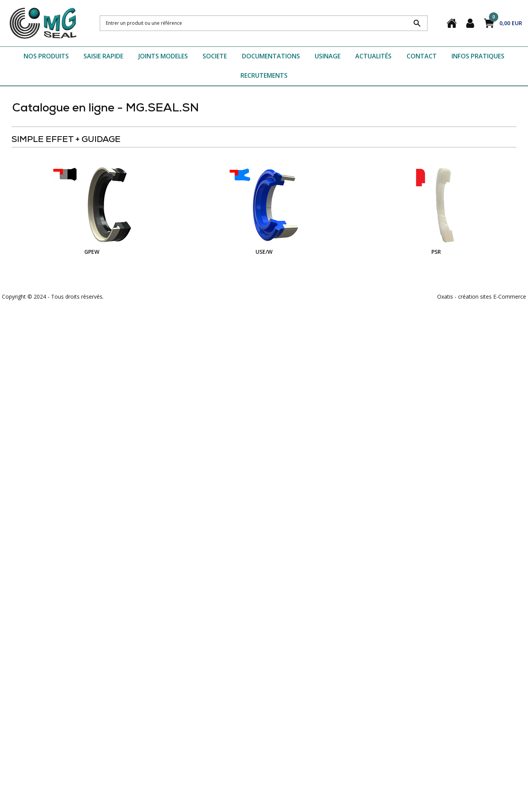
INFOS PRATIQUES (478, 56)
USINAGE (328, 56)
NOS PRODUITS (46, 56)
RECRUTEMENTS (264, 75)
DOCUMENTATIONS (271, 56)
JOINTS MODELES (163, 56)
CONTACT (422, 56)
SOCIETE (215, 56)
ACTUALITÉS (373, 56)
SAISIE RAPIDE (103, 56)
